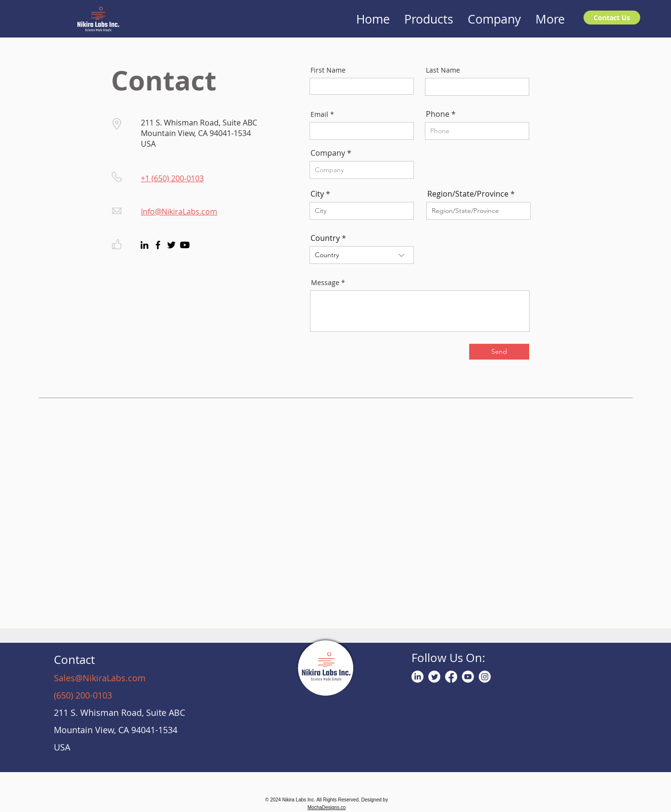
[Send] (499, 352)
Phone (438, 114)
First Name (328, 70)
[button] (429, 13)
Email (319, 114)
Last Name (443, 70)
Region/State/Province (468, 194)
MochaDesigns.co (327, 807)
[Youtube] (185, 245)
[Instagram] (485, 677)
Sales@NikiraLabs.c (93, 678)
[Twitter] (171, 245)
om (139, 678)
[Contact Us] (612, 18)
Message (325, 283)
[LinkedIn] (144, 245)
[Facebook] (158, 245)
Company (328, 153)
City (317, 194)
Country (325, 238)
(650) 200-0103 (83, 695)
